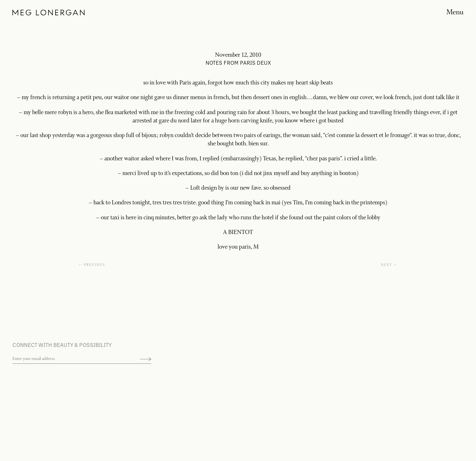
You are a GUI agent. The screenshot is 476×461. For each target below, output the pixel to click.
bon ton (229, 173)
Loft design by (207, 188)
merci (129, 173)
